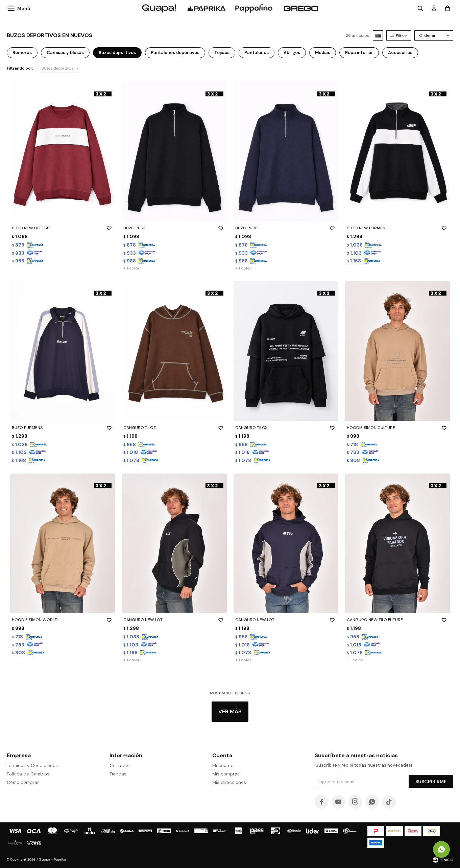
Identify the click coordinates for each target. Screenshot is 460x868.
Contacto (120, 765)
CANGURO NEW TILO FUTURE (397, 620)
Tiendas (118, 774)
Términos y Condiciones (32, 765)
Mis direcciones (229, 782)
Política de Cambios (28, 774)
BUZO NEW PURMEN (397, 228)
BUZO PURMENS (63, 428)
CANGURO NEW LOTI (174, 620)
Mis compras (226, 774)
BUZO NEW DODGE (63, 228)
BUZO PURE (174, 228)
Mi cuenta (223, 765)
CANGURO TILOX (286, 428)
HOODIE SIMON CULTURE (397, 428)
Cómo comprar (23, 782)
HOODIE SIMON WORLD (63, 620)
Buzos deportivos (57, 68)
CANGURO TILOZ (174, 428)
